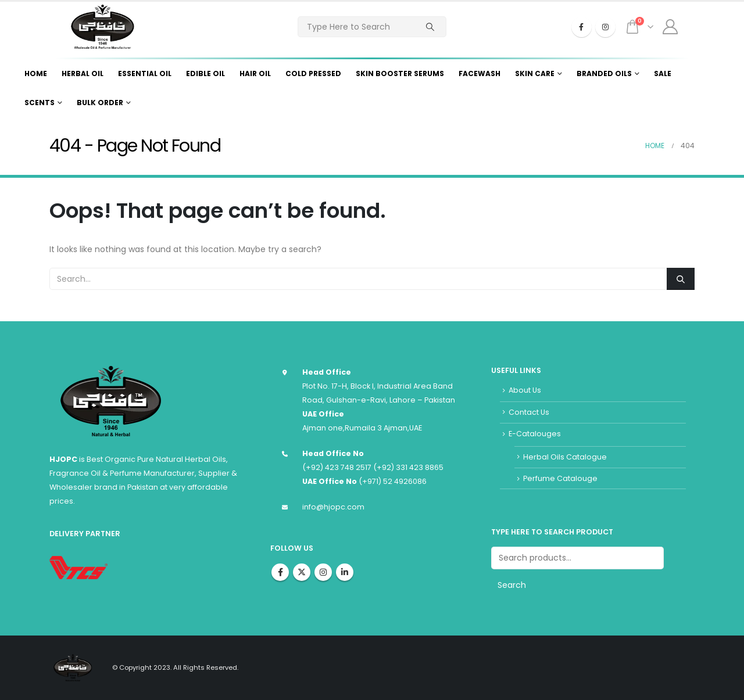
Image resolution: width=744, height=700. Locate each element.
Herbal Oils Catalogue (565, 457)
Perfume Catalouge (560, 478)
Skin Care (535, 73)
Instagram (323, 572)
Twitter (302, 572)
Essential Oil (145, 73)
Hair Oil (255, 73)
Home (36, 73)
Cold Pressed (313, 73)
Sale (663, 73)
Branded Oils (604, 73)
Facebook (280, 572)
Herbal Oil (83, 73)
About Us (525, 390)
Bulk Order (100, 103)
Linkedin (345, 572)
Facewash (480, 73)
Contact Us (529, 412)
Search (512, 585)
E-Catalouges (535, 434)
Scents (40, 103)
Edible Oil (205, 73)
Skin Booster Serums (400, 73)
